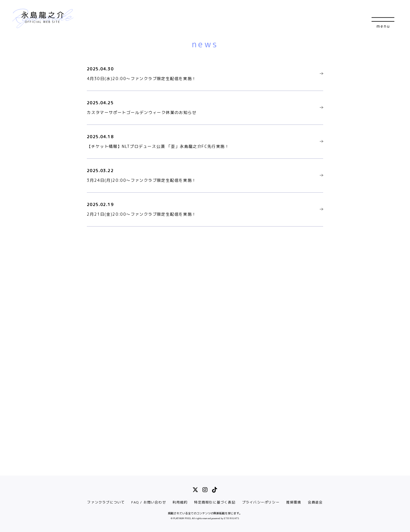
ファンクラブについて (106, 502)
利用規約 (180, 502)
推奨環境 (294, 502)
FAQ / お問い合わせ (148, 502)
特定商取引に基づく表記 (215, 502)
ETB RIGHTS (231, 518)
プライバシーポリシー (261, 502)
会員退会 (315, 502)
